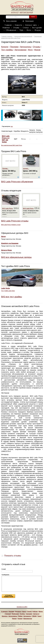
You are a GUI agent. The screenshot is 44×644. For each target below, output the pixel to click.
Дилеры (22, 614)
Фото (29, 30)
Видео (41, 611)
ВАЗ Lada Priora (7, 208)
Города (29, 611)
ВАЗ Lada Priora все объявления (17, 182)
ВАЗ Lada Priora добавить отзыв (11, 225)
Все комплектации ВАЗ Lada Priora (12, 145)
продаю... (26, 169)
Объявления (11, 30)
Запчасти (36, 614)
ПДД (21, 30)
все (12, 126)
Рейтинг (35, 611)
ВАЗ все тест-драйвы (12, 297)
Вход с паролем (11, 21)
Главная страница (7, 36)
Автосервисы (13, 616)
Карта (24, 611)
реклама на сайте (22, 607)
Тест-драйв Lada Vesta (8, 291)
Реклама (11, 611)
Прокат (14, 619)
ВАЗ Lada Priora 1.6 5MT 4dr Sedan (6, 139)
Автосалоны (26, 47)
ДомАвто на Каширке (10, 243)
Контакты (18, 611)
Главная (8, 25)
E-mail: (4, 569)
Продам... (5, 169)
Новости (18, 25)
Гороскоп (8, 614)
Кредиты (5, 616)
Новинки (6, 28)
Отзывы (16, 28)
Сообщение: (6, 575)
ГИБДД (34, 616)
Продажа (14, 47)
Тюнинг (20, 619)
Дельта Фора (6, 250)
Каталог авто (31, 25)
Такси (39, 616)
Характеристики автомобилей (23, 36)
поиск (33, 17)
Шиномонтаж (28, 619)
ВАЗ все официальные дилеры (16, 257)
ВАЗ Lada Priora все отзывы (15, 221)
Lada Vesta (5, 288)
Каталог (5, 47)
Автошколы (27, 616)
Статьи (26, 28)
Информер (15, 614)
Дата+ (4, 236)
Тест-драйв (37, 28)
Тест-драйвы (7, 50)
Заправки (29, 614)
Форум (38, 30)
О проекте (4, 611)
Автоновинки (20, 50)
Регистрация (29, 21)
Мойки (20, 616)
